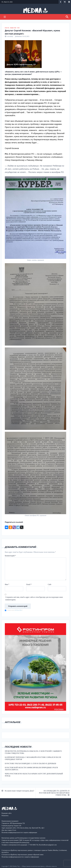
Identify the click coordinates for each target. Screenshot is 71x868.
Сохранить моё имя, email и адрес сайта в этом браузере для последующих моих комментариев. (34, 598)
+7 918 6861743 (33, 845)
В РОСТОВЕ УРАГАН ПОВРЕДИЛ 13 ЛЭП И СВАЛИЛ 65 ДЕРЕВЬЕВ (30, 764)
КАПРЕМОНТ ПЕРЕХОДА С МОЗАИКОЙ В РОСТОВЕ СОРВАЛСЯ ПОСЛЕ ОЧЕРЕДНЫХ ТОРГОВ (33, 758)
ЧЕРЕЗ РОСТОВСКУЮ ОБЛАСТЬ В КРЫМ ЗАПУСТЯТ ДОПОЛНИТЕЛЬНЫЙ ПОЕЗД (34, 775)
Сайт (50, 584)
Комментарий (10, 556)
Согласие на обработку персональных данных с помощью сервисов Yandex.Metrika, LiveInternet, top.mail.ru (34, 851)
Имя (7, 584)
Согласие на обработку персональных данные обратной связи (22, 854)
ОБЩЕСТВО (13, 28)
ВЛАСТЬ (7, 28)
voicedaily (10, 36)
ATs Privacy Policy (18, 610)
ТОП (18, 28)
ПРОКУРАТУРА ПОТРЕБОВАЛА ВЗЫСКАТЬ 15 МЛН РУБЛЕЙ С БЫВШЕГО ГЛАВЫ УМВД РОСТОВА (33, 752)
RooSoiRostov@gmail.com (48, 845)
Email (29, 584)
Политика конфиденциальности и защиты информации (20, 857)
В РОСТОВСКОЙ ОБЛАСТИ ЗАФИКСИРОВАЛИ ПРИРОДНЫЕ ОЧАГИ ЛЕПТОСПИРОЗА (31, 769)
